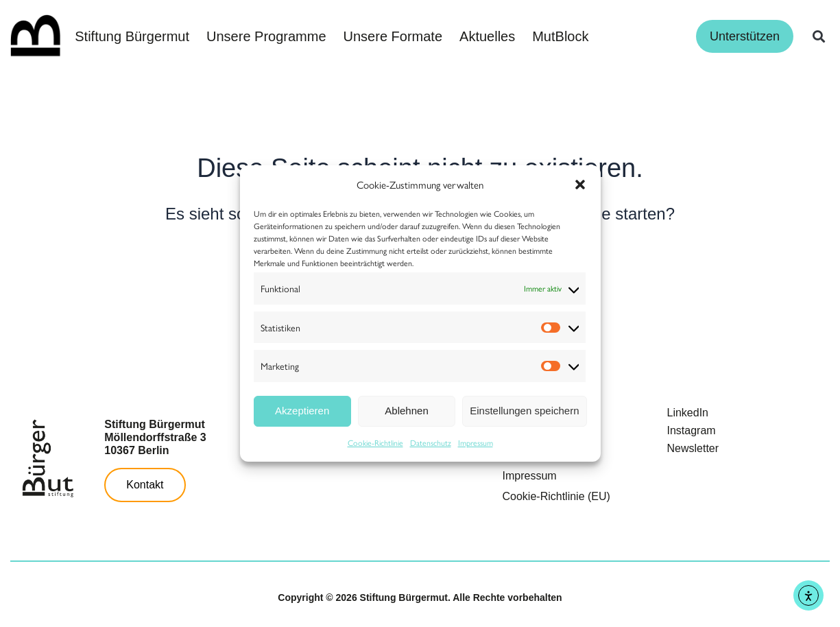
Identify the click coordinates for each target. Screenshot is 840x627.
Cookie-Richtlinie (375, 442)
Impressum (476, 442)
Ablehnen (406, 411)
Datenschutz (431, 442)
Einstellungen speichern (524, 411)
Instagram (692, 430)
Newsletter (693, 448)
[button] (580, 185)
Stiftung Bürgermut (132, 36)
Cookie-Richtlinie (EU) (556, 496)
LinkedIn (688, 413)
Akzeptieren (302, 411)
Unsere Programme (266, 36)
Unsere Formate (393, 36)
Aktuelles (487, 36)
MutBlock (560, 36)
